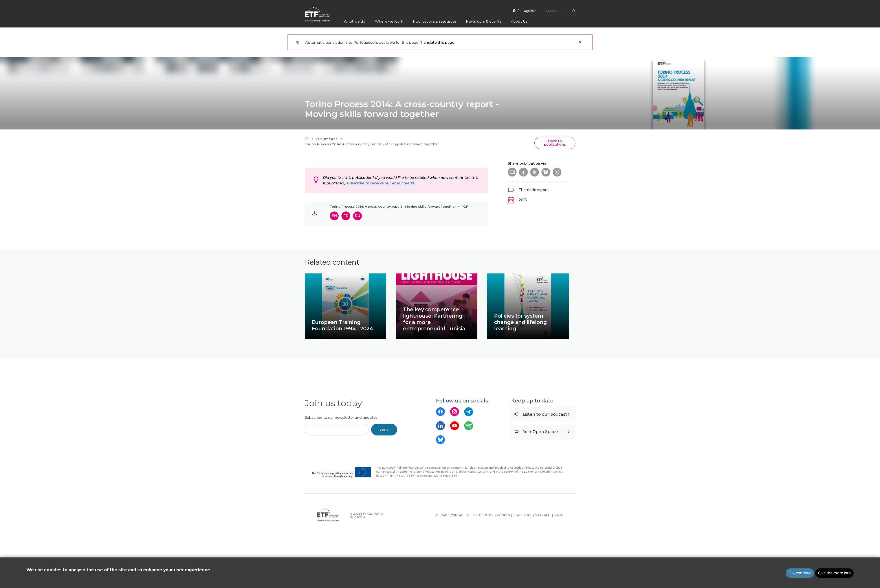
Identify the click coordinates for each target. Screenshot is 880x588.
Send (384, 429)
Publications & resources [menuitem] (435, 21)
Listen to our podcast (545, 414)
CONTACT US (460, 515)
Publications (327, 139)
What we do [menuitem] (354, 21)
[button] (512, 172)
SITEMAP (441, 515)
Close (580, 42)
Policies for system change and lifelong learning (521, 322)
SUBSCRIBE (543, 515)
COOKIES (503, 515)
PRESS (559, 515)
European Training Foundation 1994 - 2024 (342, 325)
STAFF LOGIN (522, 515)
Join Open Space (540, 432)
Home (308, 139)
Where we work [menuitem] (389, 21)
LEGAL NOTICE (483, 515)
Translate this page (437, 43)
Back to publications (555, 143)
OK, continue (800, 573)
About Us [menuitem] (519, 21)
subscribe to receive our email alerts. (381, 183)
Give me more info (834, 573)
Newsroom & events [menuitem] (484, 21)
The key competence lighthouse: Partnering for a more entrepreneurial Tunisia (434, 319)
